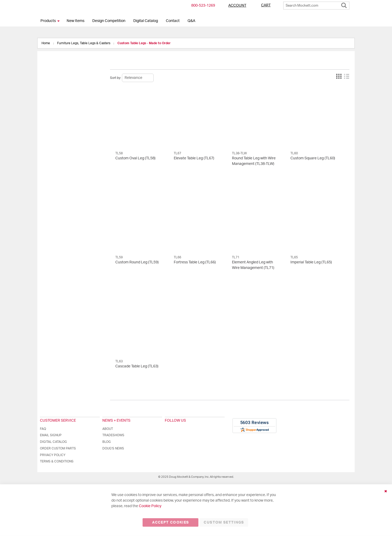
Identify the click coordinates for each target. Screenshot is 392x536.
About (108, 429)
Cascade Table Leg (137, 366)
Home (46, 43)
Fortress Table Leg (195, 262)
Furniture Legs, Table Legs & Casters (84, 43)
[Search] (344, 4)
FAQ (43, 429)
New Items (76, 21)
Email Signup (51, 435)
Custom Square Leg (313, 158)
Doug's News (113, 448)
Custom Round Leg (137, 262)
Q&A (191, 21)
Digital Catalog (146, 21)
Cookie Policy (150, 506)
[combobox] (316, 6)
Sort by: (116, 78)
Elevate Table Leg (194, 158)
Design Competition (109, 21)
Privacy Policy (53, 455)
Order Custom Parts (58, 448)
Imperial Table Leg (311, 262)
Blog (107, 442)
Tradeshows (113, 435)
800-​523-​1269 (203, 6)
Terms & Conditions (57, 461)
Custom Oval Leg (135, 158)
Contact (173, 21)
